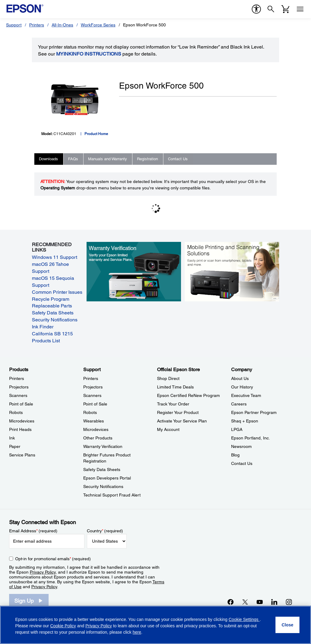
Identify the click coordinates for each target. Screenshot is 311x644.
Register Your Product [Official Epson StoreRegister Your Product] (178, 412)
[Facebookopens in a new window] (231, 602)
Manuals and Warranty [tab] (108, 159)
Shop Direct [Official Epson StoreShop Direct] (168, 378)
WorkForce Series (98, 25)
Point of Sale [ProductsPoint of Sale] (21, 404)
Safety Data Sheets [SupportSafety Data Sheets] (102, 469)
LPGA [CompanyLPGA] (237, 429)
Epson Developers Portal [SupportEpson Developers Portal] (107, 478)
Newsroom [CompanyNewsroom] (241, 446)
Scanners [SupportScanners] (92, 395)
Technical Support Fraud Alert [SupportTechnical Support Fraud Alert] (112, 495)
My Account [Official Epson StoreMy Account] (168, 429)
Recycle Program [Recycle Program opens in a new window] (51, 299)
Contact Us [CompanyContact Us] (242, 463)
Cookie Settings (244, 619)
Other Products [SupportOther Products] (98, 438)
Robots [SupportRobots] (90, 412)
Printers (37, 25)
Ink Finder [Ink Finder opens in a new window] (43, 327)
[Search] (271, 9)
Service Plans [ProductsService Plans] (22, 455)
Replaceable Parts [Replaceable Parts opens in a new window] (52, 306)
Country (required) (105, 531)
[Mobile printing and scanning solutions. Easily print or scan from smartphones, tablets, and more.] (232, 271)
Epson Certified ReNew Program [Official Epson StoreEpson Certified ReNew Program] (188, 395)
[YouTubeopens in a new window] (260, 602)
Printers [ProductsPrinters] (17, 378)
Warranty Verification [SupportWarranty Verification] (103, 446)
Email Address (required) (33, 531)
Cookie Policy (63, 626)
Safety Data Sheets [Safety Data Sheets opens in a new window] (53, 313)
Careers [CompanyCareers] (239, 404)
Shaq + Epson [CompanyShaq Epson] (245, 421)
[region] (155, 625)
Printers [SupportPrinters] (91, 378)
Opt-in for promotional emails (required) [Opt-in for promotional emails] (53, 559)
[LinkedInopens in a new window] (274, 602)
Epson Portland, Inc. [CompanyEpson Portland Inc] (251, 438)
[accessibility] (256, 9)
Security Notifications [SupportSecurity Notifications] (103, 486)
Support (14, 25)
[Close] (287, 625)
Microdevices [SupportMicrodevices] (96, 429)
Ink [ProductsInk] (12, 438)
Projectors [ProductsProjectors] (19, 387)
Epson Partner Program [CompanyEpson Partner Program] (254, 412)
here (137, 632)
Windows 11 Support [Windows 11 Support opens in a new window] (55, 257)
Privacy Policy (43, 572)
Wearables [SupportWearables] (94, 421)
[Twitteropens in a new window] (245, 602)
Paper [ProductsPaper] (15, 446)
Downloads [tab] (48, 159)
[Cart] (285, 9)
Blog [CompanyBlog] (235, 455)
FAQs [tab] (73, 159)
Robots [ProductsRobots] (16, 412)
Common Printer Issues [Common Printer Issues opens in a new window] (57, 292)
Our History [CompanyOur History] (242, 387)
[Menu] (300, 9)
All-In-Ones (62, 25)
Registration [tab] (147, 159)
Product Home (96, 134)
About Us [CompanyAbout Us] (240, 378)
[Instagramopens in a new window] (289, 602)
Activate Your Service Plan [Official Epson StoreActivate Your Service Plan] (182, 421)
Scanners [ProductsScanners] (18, 395)
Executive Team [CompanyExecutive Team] (246, 395)
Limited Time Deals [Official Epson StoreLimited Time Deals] (175, 387)
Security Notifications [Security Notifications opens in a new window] (55, 320)
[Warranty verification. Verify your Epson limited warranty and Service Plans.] (134, 271)
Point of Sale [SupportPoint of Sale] (95, 404)
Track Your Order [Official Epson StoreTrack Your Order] (173, 404)
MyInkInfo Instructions (89, 54)
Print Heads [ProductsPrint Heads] (20, 429)
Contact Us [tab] (178, 159)
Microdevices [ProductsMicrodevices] (22, 421)
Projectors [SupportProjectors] (93, 387)
